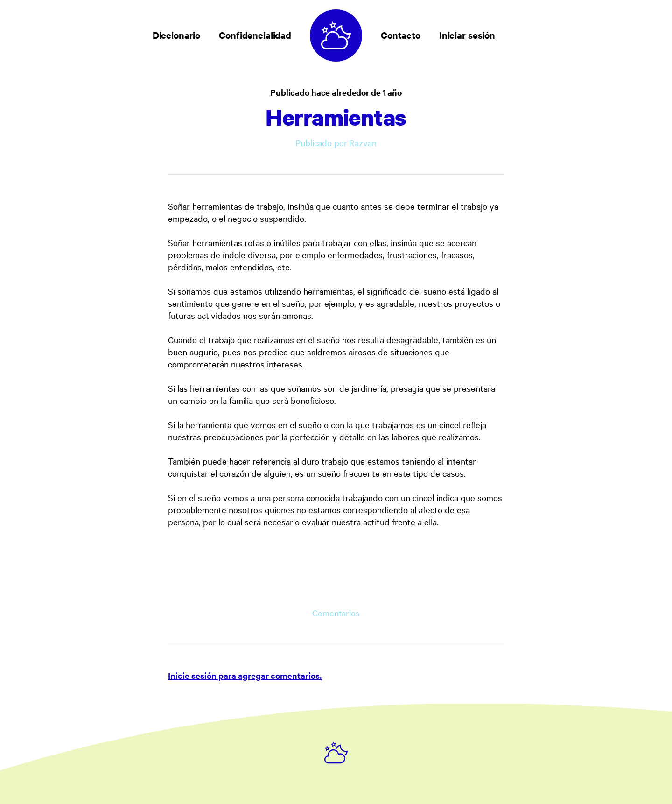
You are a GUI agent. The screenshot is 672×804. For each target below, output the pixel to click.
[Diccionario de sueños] (336, 35)
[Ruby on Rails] (336, 753)
